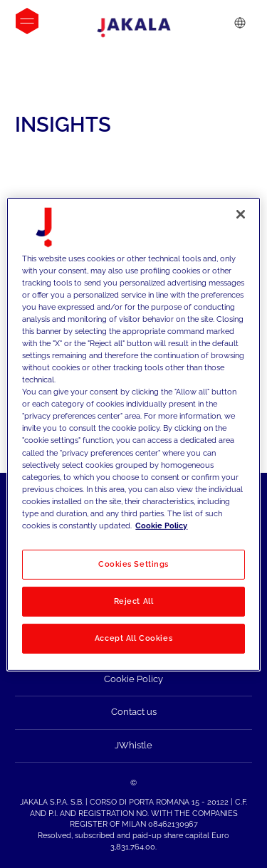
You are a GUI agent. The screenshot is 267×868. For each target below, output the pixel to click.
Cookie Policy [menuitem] (133, 679)
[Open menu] (27, 21)
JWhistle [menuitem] (133, 745)
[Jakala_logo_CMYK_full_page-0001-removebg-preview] (134, 28)
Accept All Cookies (133, 638)
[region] (133, 434)
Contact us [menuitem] (134, 712)
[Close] (241, 214)
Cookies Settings (133, 564)
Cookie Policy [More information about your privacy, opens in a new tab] (161, 525)
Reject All (134, 601)
